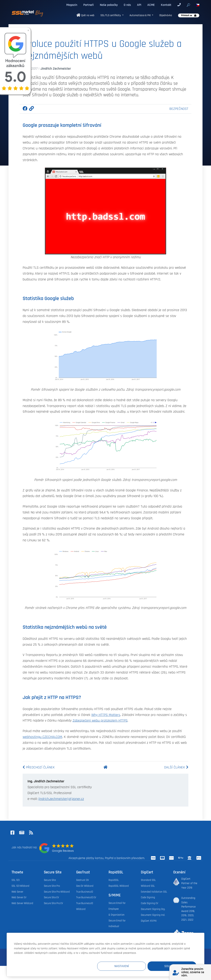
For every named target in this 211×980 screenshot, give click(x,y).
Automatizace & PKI (140, 15)
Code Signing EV (150, 903)
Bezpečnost (179, 109)
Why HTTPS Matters (106, 715)
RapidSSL (114, 880)
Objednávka (166, 15)
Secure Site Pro (52, 886)
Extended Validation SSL (154, 892)
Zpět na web (85, 15)
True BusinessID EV (86, 897)
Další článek (176, 767)
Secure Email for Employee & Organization (117, 909)
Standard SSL (148, 880)
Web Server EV (19, 897)
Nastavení (122, 966)
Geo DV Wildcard (85, 886)
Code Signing (148, 897)
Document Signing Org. (153, 909)
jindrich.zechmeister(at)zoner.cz (61, 799)
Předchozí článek (39, 767)
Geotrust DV (83, 880)
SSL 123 (15, 880)
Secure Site (50, 880)
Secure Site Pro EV (53, 903)
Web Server (17, 892)
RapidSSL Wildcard (119, 886)
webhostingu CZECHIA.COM (42, 737)
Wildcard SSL (148, 886)
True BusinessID (85, 892)
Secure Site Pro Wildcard (57, 892)
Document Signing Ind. (153, 915)
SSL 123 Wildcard (20, 886)
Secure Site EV (51, 897)
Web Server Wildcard (22, 903)
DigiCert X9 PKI (149, 921)
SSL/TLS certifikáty (111, 15)
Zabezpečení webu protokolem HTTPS (100, 721)
